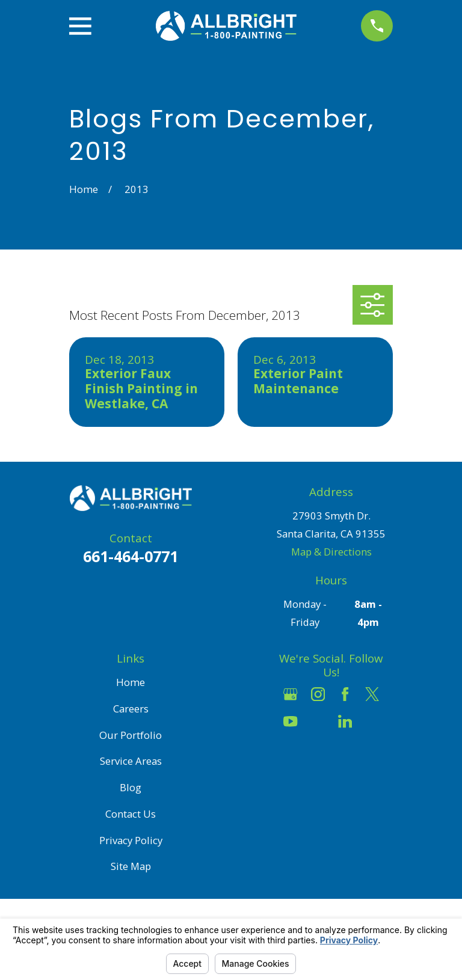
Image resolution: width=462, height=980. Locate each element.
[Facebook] (345, 694)
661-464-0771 (131, 556)
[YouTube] (290, 721)
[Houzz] (318, 721)
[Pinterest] (372, 721)
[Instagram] (318, 694)
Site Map (131, 866)
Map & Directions (331, 552)
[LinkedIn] (345, 721)
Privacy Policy (131, 840)
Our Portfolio (131, 735)
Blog (131, 787)
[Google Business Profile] (290, 694)
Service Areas (131, 761)
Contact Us (131, 814)
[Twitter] (372, 694)
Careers (131, 709)
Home (131, 682)
